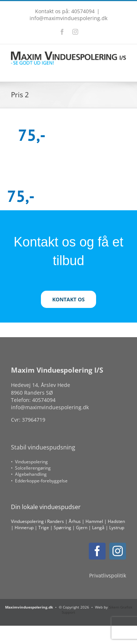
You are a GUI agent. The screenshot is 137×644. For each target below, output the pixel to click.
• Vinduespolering (29, 462)
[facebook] (97, 551)
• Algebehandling (29, 474)
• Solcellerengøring (31, 468)
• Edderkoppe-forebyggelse (39, 481)
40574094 (44, 400)
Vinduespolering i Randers (37, 521)
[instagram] (118, 551)
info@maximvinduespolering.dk (68, 18)
